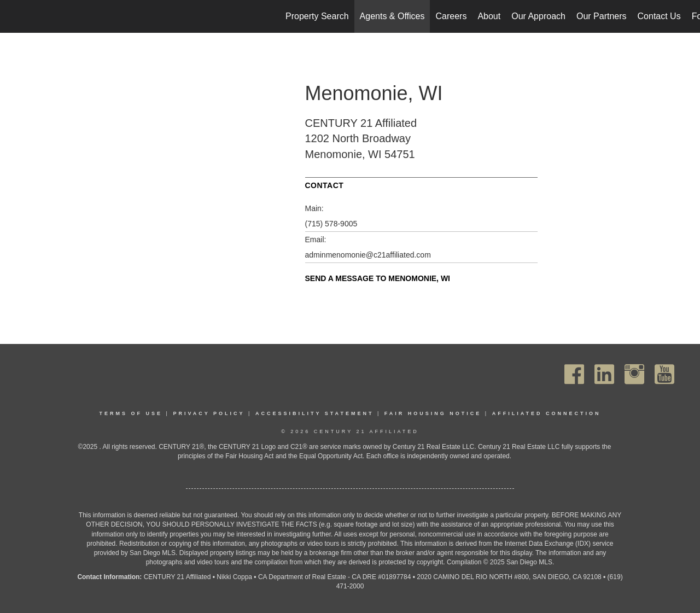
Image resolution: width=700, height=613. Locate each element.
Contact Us (659, 16)
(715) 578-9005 (331, 224)
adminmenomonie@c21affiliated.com (368, 255)
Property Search (317, 16)
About (489, 16)
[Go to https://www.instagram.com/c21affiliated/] (634, 374)
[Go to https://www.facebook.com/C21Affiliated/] (574, 374)
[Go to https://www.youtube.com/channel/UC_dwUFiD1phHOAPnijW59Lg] (664, 374)
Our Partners (602, 16)
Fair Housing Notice (433, 413)
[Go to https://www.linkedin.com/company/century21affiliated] (604, 374)
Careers (451, 16)
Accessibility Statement (315, 413)
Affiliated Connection (547, 413)
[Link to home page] (14, 16)
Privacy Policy (209, 413)
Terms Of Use (131, 413)
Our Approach (538, 16)
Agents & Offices (392, 16)
